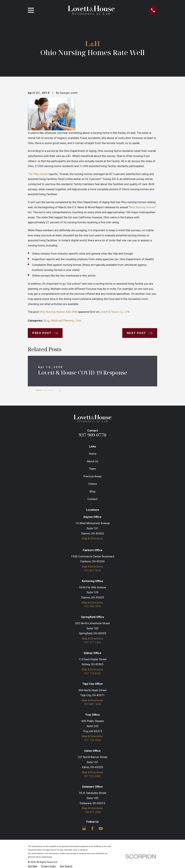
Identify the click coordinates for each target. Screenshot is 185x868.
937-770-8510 (92, 673)
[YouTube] (101, 828)
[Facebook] (92, 828)
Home (93, 454)
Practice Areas (92, 476)
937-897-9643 (92, 571)
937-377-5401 (92, 642)
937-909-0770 (92, 435)
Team (92, 469)
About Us (93, 461)
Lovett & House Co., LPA (115, 312)
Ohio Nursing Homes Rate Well (58, 312)
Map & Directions (92, 538)
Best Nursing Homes (142, 207)
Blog (46, 321)
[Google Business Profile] (84, 828)
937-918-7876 (92, 606)
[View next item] (60, 390)
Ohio (79, 321)
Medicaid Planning (62, 321)
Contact (92, 499)
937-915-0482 (92, 776)
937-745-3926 (92, 740)
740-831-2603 (92, 812)
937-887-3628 (92, 704)
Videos (93, 484)
